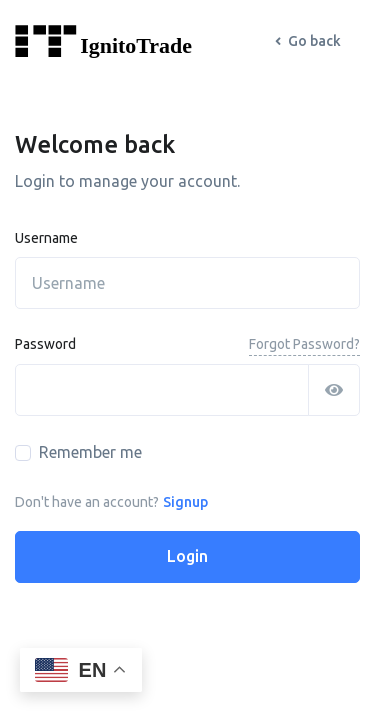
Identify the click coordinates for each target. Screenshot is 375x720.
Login (187, 556)
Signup (185, 502)
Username (46, 238)
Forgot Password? (304, 344)
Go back (308, 41)
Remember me (90, 452)
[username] (187, 283)
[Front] (130, 41)
